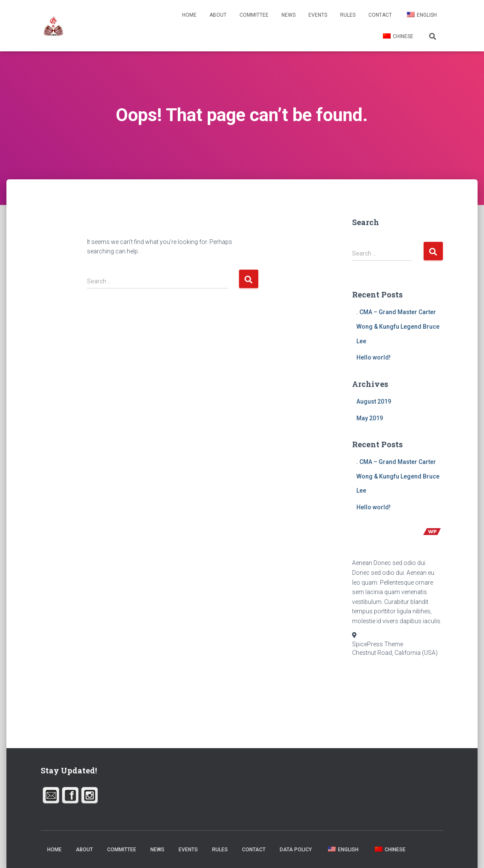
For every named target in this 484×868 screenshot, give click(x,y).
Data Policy (296, 850)
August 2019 (374, 401)
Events (318, 15)
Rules (348, 15)
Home (189, 15)
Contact (380, 15)
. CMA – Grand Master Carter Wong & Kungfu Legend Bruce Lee (398, 326)
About (218, 15)
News (288, 15)
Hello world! (373, 357)
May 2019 (370, 418)
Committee (254, 15)
